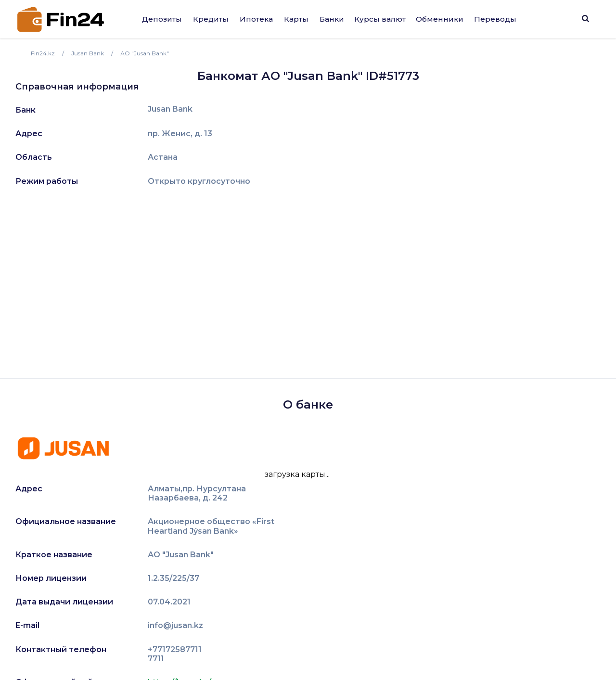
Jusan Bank (170, 109)
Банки (332, 19)
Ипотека (256, 19)
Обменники (440, 19)
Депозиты (162, 19)
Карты (296, 19)
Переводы (495, 19)
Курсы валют (380, 19)
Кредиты (211, 19)
